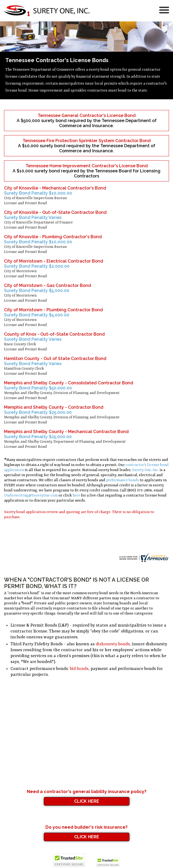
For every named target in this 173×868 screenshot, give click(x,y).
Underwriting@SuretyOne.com (31, 495)
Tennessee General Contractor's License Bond (87, 115)
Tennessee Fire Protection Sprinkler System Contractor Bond (87, 141)
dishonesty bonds (113, 644)
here (76, 495)
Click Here (87, 801)
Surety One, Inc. (145, 470)
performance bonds (122, 480)
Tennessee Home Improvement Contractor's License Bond (87, 166)
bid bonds (79, 669)
